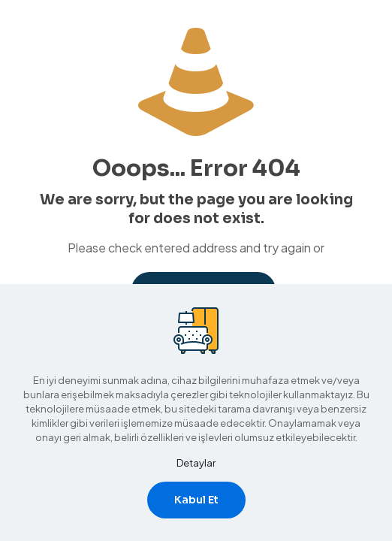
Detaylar (196, 463)
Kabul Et (196, 500)
